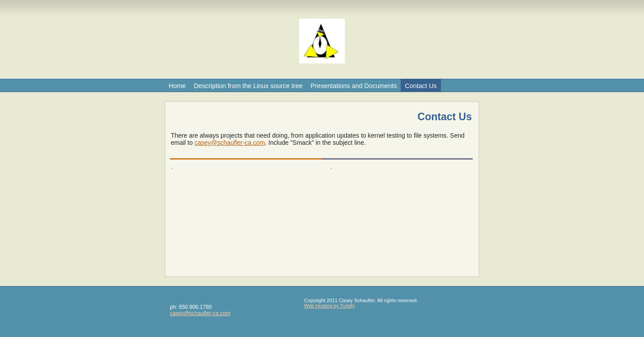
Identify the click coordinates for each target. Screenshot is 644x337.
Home (177, 86)
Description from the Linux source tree (248, 86)
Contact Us (421, 86)
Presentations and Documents (354, 86)
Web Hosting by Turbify (330, 306)
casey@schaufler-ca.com (230, 143)
